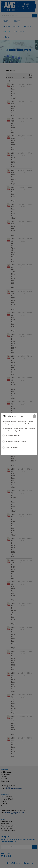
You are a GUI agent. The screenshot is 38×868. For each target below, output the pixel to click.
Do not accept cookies (13, 436)
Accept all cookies (12, 448)
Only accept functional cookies (16, 442)
